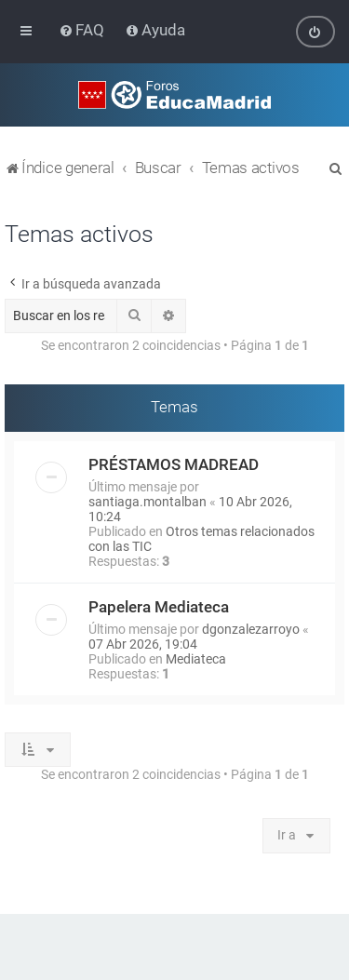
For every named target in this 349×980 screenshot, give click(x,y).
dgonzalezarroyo (251, 628)
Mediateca (196, 658)
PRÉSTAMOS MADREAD (174, 463)
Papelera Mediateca (159, 606)
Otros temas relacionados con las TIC (201, 538)
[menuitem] (83, 30)
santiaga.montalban (148, 501)
